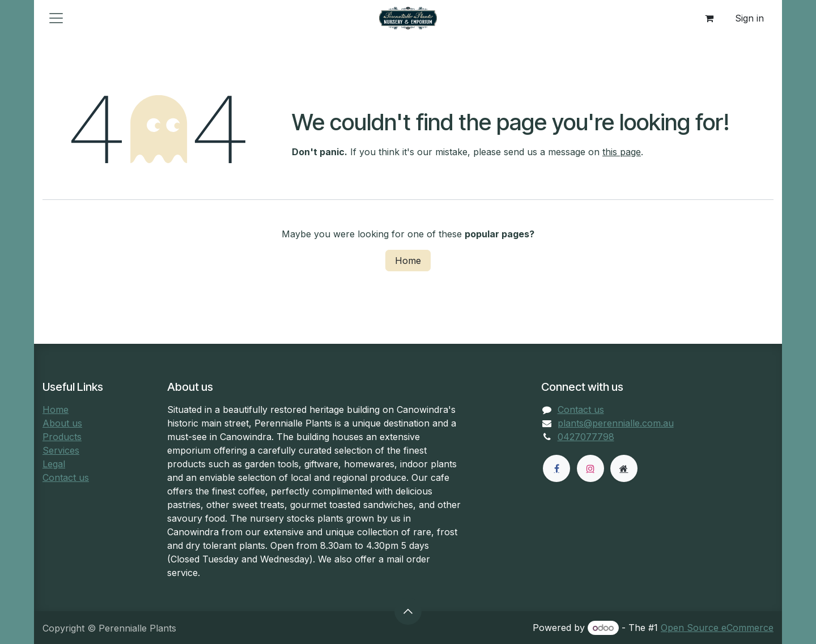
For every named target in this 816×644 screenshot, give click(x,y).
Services (61, 450)
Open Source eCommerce (717, 628)
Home (408, 261)
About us (62, 423)
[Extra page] (624, 468)
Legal (54, 464)
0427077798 (586, 437)
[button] (408, 611)
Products (62, 437)
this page (622, 152)
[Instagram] (590, 468)
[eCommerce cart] (709, 18)
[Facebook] (556, 468)
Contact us (66, 477)
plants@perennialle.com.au (616, 423)
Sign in (749, 18)
